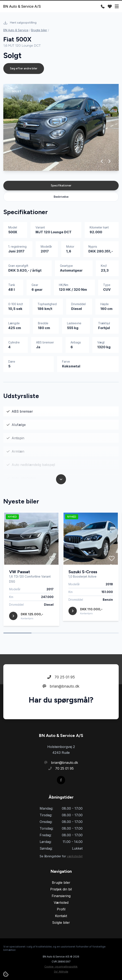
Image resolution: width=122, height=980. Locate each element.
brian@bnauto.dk (61, 686)
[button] (102, 161)
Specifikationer (61, 185)
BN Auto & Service (16, 30)
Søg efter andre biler (24, 68)
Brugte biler (39, 30)
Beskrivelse (61, 197)
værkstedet (75, 856)
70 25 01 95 (61, 677)
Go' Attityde (61, 972)
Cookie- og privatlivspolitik (61, 967)
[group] (61, 127)
